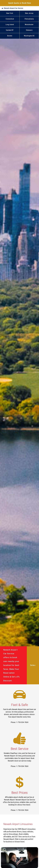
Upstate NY (10, 30)
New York (10, 13)
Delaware (29, 30)
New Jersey (29, 13)
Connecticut (10, 19)
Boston (10, 36)
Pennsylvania (29, 19)
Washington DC (29, 36)
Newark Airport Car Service (14, 8)
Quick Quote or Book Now (20, 3)
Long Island (10, 25)
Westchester (29, 25)
